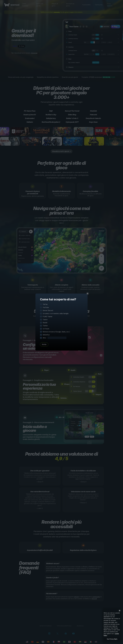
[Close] (120, 611)
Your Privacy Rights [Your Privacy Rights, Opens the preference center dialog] (112, 639)
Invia (44, 344)
